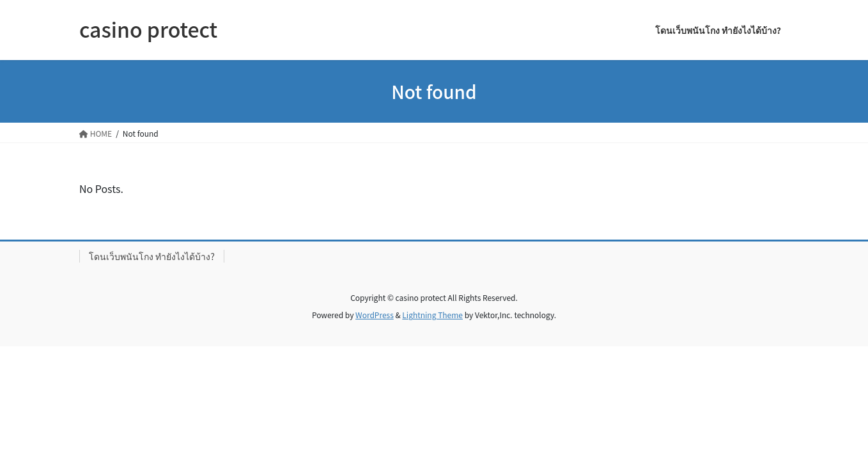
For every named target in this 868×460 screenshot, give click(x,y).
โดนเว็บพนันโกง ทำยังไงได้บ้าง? (152, 256)
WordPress (375, 315)
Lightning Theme (432, 315)
